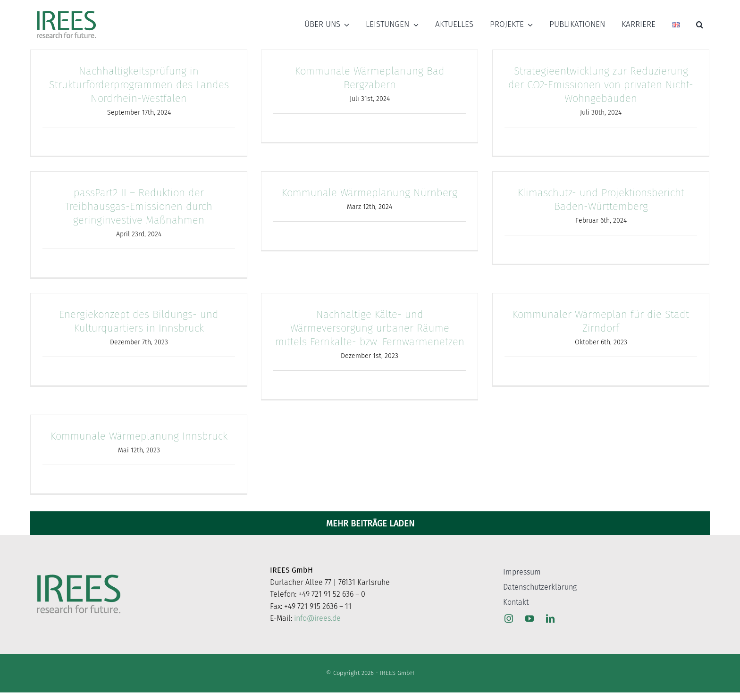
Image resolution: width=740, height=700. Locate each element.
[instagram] (509, 618)
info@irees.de (317, 618)
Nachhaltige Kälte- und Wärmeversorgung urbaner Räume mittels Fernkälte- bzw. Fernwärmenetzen (370, 328)
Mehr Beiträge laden (370, 524)
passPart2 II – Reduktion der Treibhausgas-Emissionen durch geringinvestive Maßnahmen (139, 206)
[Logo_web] (66, 11)
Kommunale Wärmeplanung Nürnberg (370, 193)
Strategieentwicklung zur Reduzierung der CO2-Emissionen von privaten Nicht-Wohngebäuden (601, 85)
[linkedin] (550, 618)
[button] (700, 25)
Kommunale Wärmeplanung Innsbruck (139, 436)
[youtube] (530, 618)
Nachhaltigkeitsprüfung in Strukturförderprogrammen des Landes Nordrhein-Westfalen (139, 85)
